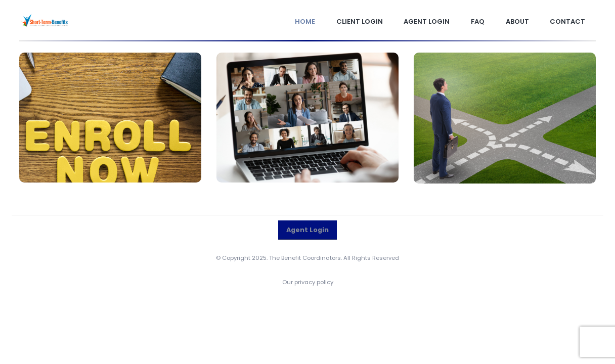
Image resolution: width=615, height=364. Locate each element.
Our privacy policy (308, 282)
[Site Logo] (45, 20)
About (517, 21)
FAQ (478, 21)
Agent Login (427, 21)
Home (305, 21)
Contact (567, 21)
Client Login (360, 21)
